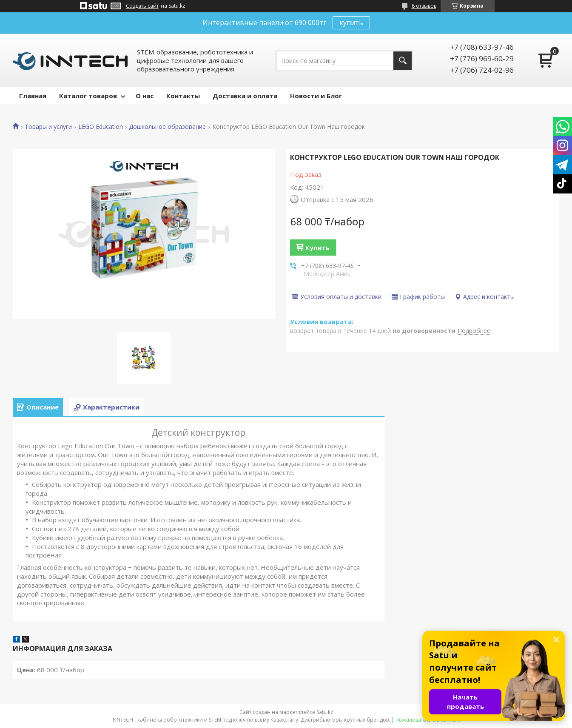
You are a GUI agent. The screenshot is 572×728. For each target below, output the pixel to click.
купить (351, 23)
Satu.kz (325, 712)
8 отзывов (424, 6)
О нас (145, 96)
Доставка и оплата (245, 96)
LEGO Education (101, 127)
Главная (33, 96)
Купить (317, 247)
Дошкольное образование (167, 127)
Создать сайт (142, 6)
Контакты (183, 96)
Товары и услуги (48, 127)
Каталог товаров (88, 96)
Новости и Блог (316, 96)
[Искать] (403, 61)
